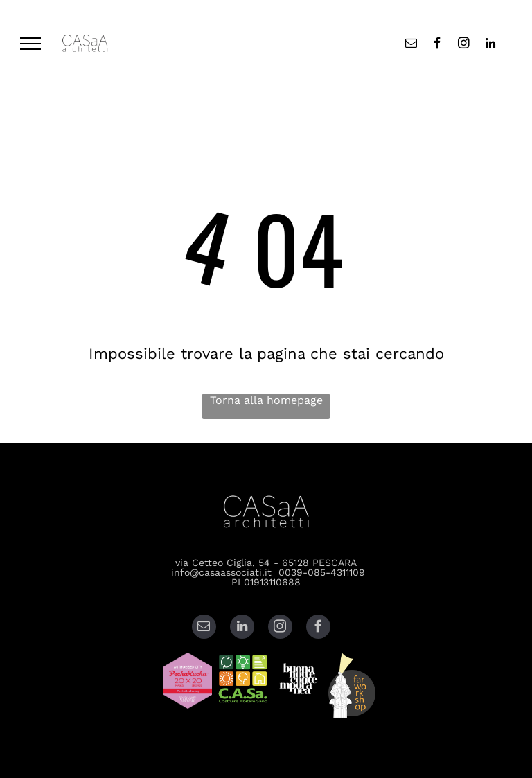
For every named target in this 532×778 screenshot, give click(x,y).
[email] (411, 45)
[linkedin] (490, 45)
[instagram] (464, 45)
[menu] (30, 44)
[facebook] (437, 45)
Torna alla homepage (266, 400)
